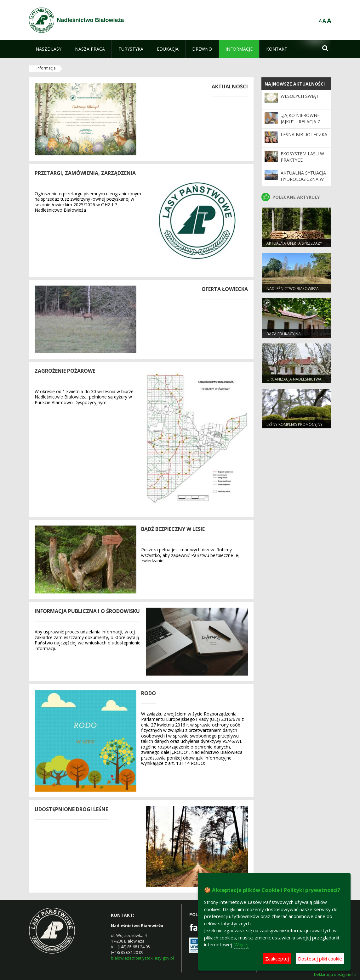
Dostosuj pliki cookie (320, 959)
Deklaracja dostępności (335, 975)
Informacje (46, 68)
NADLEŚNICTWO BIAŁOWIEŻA (293, 289)
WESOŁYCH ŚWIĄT (300, 96)
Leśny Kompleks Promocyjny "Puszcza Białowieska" (294, 427)
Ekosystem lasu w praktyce (302, 157)
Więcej (241, 944)
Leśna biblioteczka (304, 134)
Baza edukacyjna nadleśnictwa (284, 337)
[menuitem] (49, 49)
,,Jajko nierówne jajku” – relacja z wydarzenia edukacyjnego (300, 125)
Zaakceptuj (277, 959)
